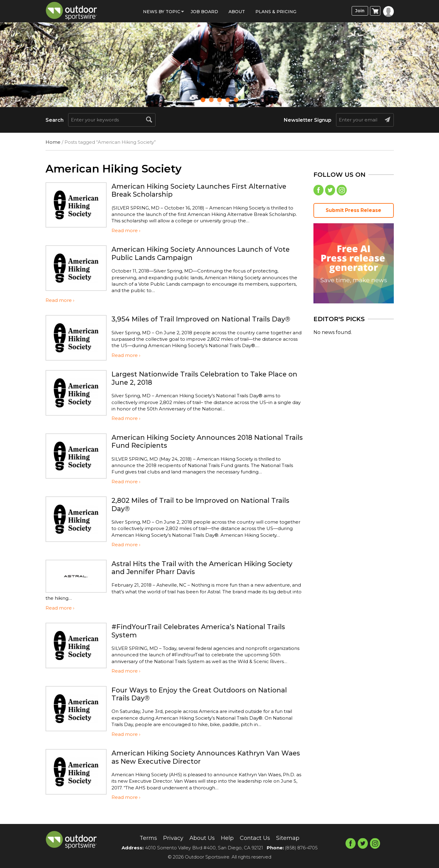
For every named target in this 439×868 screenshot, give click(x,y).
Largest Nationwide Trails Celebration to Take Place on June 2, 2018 (207, 386)
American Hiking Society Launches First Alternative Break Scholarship (207, 190)
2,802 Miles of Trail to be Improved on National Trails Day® (198, 512)
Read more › (126, 230)
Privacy (169, 838)
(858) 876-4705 (301, 848)
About (237, 12)
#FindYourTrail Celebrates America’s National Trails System (207, 639)
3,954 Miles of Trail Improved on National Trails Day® (198, 323)
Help (228, 838)
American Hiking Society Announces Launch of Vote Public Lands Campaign (199, 253)
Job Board (204, 12)
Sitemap (293, 838)
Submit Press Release (353, 212)
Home (53, 142)
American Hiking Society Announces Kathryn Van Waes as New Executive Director (203, 765)
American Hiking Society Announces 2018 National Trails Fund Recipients (205, 449)
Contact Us (257, 838)
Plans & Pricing (276, 12)
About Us (201, 838)
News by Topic (162, 12)
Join (359, 11)
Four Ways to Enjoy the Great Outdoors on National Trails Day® (206, 702)
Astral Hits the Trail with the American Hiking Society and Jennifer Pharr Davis (196, 575)
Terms (143, 838)
